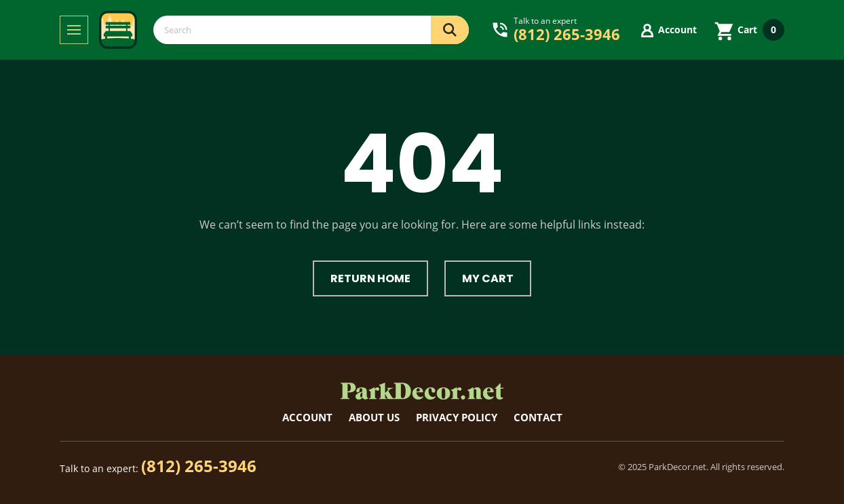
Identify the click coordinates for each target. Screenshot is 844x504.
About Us (374, 417)
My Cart (488, 278)
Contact (538, 417)
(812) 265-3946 (199, 466)
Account (307, 417)
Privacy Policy (457, 417)
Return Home (370, 278)
